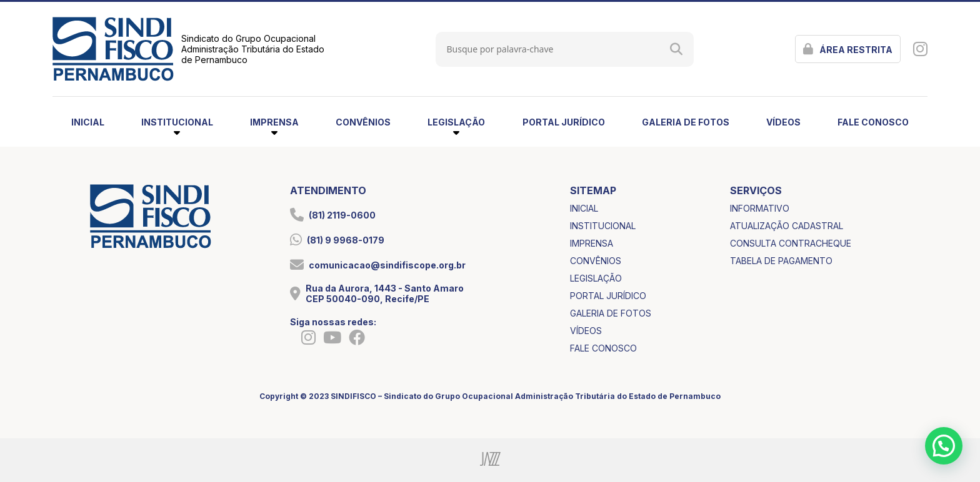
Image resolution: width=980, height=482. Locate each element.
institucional (603, 226)
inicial (88, 122)
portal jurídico (564, 122)
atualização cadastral (787, 226)
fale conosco (873, 122)
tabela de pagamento (781, 261)
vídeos (783, 122)
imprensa (592, 243)
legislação (596, 278)
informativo (760, 208)
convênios (363, 122)
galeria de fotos (686, 122)
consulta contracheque (791, 243)
